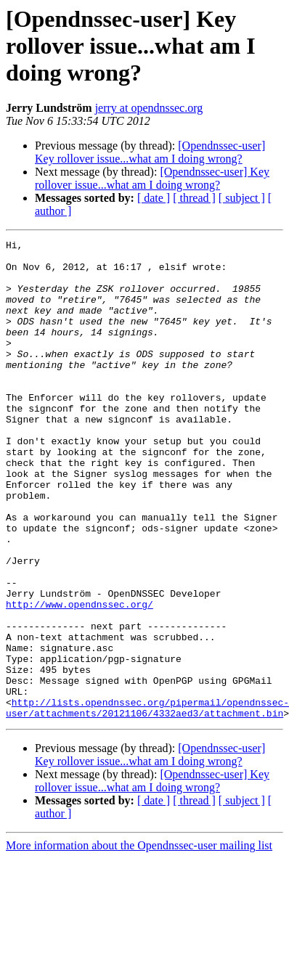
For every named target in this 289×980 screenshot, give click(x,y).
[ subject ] (242, 198)
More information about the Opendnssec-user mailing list (139, 941)
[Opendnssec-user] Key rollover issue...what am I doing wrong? (150, 152)
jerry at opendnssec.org (149, 108)
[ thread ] (194, 198)
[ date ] (154, 198)
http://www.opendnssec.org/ (80, 678)
